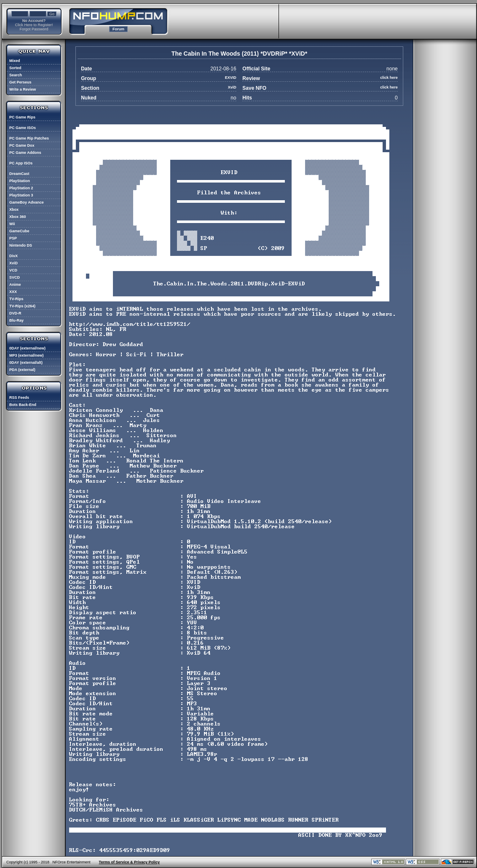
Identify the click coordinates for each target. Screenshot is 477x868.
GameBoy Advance (27, 202)
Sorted (15, 68)
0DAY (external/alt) (26, 363)
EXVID (231, 78)
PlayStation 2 (21, 188)
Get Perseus (20, 82)
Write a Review (23, 89)
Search (16, 75)
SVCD (15, 277)
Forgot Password (34, 29)
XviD (13, 263)
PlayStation (20, 181)
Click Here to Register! (34, 25)
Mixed (15, 61)
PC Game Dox (22, 145)
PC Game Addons (25, 153)
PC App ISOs (21, 163)
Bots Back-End (23, 405)
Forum (118, 29)
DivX (13, 256)
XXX (13, 292)
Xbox (14, 210)
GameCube (19, 231)
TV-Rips (16, 299)
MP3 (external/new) (27, 355)
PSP (13, 238)
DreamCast (19, 174)
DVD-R (15, 313)
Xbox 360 (18, 217)
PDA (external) (22, 370)
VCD (13, 270)
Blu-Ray (16, 320)
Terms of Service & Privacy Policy (129, 862)
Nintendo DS (21, 245)
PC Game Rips (22, 117)
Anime (15, 285)
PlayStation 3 (21, 195)
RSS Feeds (19, 398)
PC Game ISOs (23, 128)
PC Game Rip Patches (29, 138)
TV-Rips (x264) (22, 306)
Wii (12, 224)
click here (389, 78)
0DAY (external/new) (27, 348)
